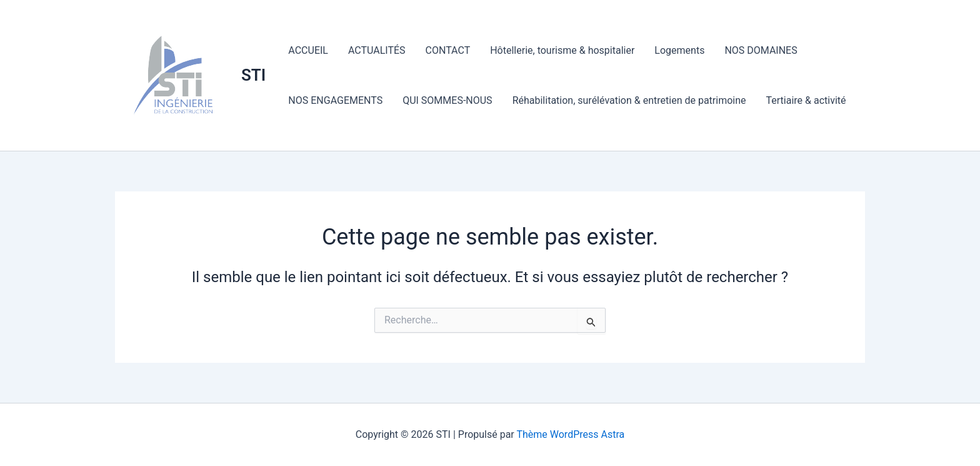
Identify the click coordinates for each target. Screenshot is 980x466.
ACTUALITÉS (377, 50)
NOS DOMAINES (761, 50)
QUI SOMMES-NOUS (447, 100)
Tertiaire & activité (806, 100)
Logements (679, 50)
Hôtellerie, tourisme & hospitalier (562, 50)
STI (253, 75)
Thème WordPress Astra (570, 434)
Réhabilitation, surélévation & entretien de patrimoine (629, 100)
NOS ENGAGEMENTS (335, 100)
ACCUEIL (308, 50)
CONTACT (448, 50)
